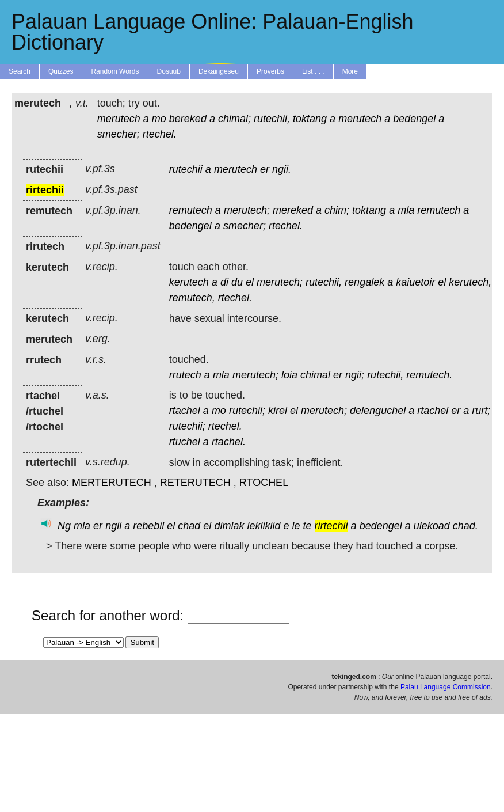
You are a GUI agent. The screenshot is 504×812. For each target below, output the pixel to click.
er (265, 169)
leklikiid (264, 526)
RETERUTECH (195, 483)
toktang (310, 119)
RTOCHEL (264, 483)
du (237, 282)
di (224, 282)
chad (189, 526)
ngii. (282, 169)
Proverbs (270, 71)
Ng (64, 526)
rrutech (185, 375)
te (308, 526)
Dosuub (169, 71)
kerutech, (470, 282)
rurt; (481, 411)
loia (289, 375)
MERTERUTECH (112, 483)
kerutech (189, 282)
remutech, (192, 298)
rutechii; (247, 411)
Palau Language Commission (446, 687)
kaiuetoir (415, 282)
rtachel (185, 411)
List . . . (313, 71)
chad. (465, 526)
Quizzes (61, 71)
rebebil (148, 526)
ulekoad (432, 526)
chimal (315, 375)
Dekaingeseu (219, 71)
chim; (337, 210)
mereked (293, 210)
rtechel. (160, 134)
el (250, 282)
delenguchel (378, 411)
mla (406, 210)
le (296, 526)
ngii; (355, 375)
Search (20, 71)
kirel (278, 411)
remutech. (429, 375)
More (350, 71)
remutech (191, 210)
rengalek (364, 282)
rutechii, (272, 119)
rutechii (186, 169)
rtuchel (185, 442)
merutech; (247, 210)
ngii (113, 526)
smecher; (119, 134)
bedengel (414, 119)
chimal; (234, 119)
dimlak (229, 526)
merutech (119, 119)
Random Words (115, 71)
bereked (188, 119)
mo (159, 119)
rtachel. (229, 442)
